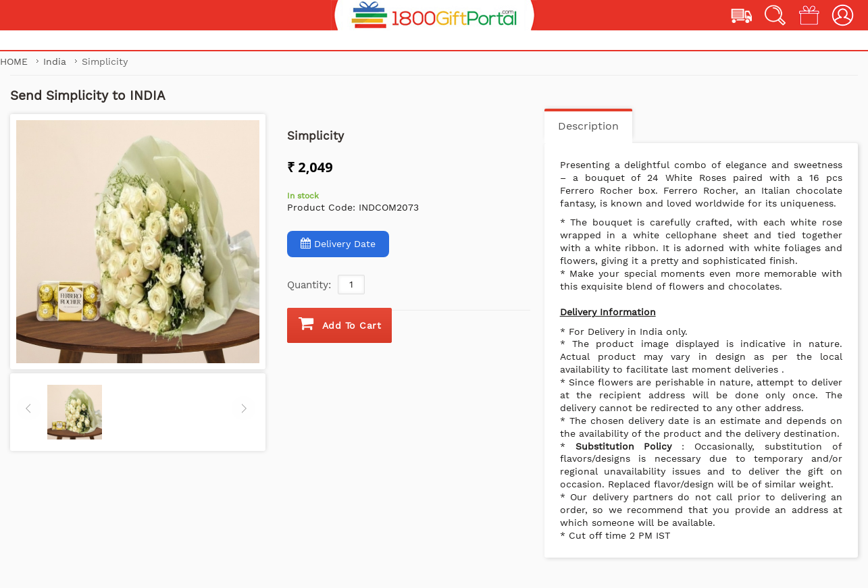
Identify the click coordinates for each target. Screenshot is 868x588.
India (56, 61)
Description (588, 126)
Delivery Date (338, 243)
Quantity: (309, 285)
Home (14, 61)
